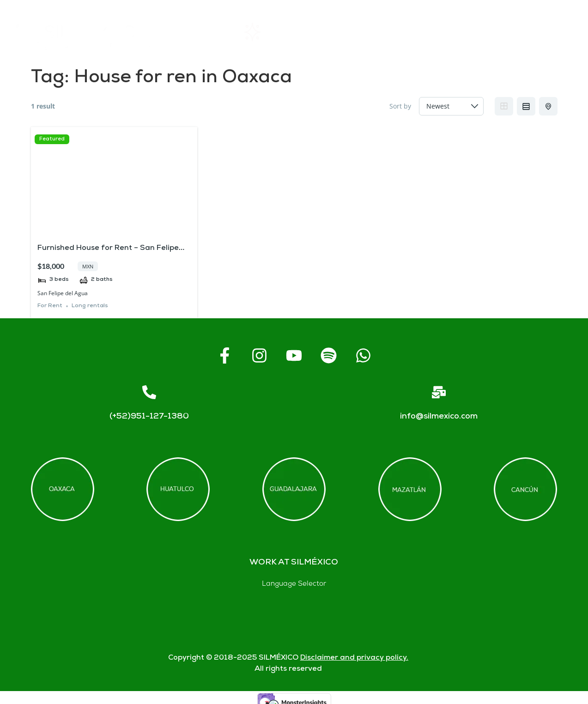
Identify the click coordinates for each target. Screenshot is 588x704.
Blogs (552, 32)
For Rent (50, 306)
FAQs (409, 32)
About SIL (340, 32)
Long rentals (90, 306)
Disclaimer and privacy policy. (354, 658)
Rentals (267, 32)
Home (200, 32)
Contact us (481, 32)
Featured (52, 139)
